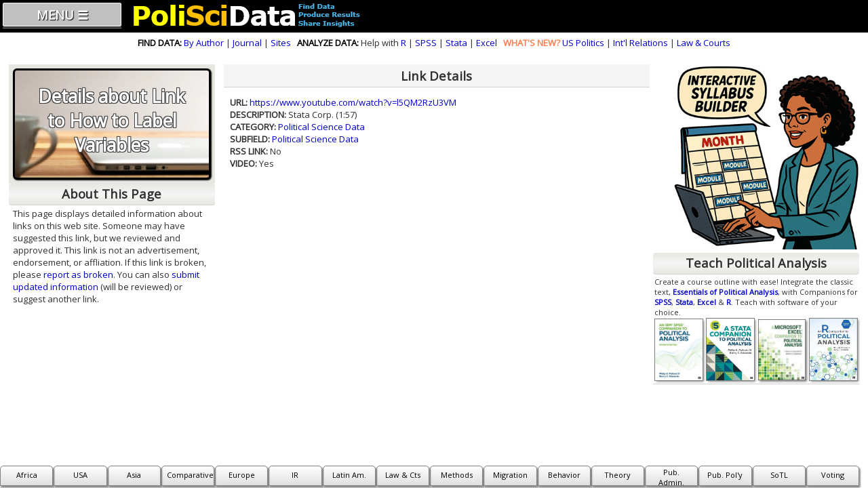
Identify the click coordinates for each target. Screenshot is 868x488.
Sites (281, 43)
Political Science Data (321, 127)
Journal (247, 43)
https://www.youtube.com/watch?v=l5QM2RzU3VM (353, 102)
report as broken (78, 274)
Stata (456, 43)
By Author (204, 43)
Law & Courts (704, 43)
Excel (487, 43)
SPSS (426, 43)
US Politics (583, 43)
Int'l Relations (640, 43)
